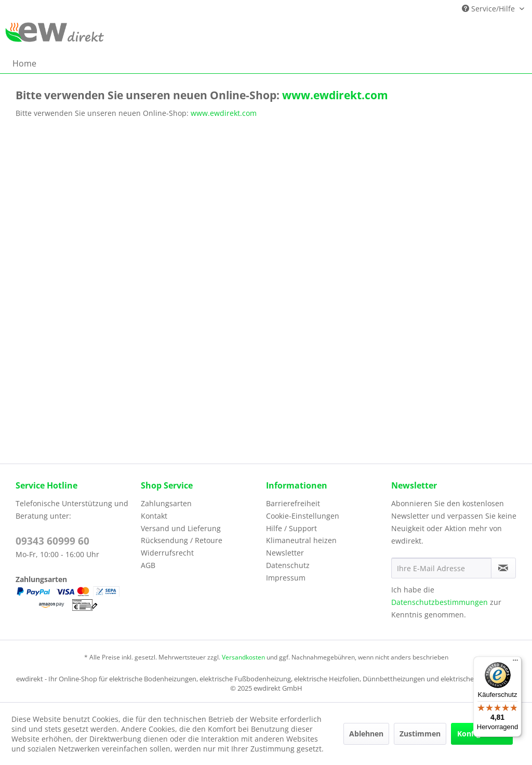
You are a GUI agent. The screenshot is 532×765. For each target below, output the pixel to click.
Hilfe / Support (291, 528)
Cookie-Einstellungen (303, 516)
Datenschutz (288, 565)
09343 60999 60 (52, 541)
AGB (148, 565)
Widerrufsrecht (167, 553)
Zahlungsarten (166, 503)
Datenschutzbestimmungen (440, 602)
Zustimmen (420, 734)
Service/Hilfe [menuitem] (489, 9)
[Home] (24, 63)
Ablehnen (366, 734)
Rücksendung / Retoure (182, 540)
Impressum (286, 578)
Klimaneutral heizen (301, 540)
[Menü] (515, 663)
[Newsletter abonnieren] (503, 568)
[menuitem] (24, 63)
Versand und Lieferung (181, 528)
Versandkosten (243, 657)
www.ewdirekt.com (334, 95)
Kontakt (154, 516)
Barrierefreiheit (293, 503)
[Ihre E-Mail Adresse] (441, 568)
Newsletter (285, 553)
